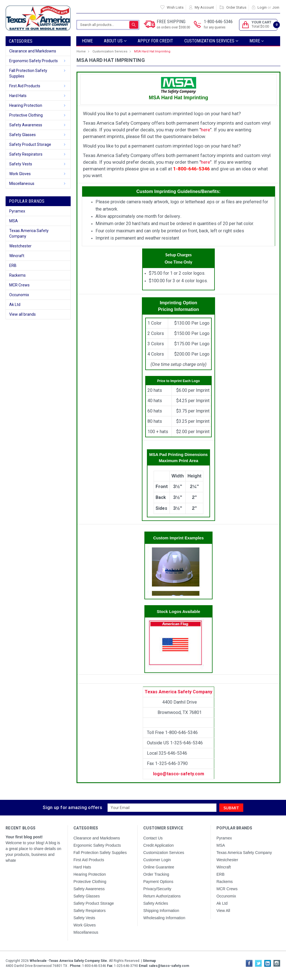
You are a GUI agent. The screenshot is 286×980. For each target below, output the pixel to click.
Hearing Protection (26, 105)
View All (223, 911)
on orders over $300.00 (173, 27)
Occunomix (19, 295)
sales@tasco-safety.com (169, 966)
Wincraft (17, 256)
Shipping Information (161, 911)
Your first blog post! (24, 837)
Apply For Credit (155, 41)
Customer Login (157, 860)
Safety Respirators (26, 154)
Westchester (20, 246)
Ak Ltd (15, 305)
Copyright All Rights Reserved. (81, 961)
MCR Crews (19, 285)
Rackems (17, 275)
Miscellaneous (22, 184)
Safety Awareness (26, 125)
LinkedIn (268, 963)
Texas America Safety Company (29, 233)
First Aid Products (25, 86)
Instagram (277, 963)
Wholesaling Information (164, 918)
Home (87, 41)
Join (276, 7)
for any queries (215, 27)
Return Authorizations (162, 896)
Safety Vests (21, 164)
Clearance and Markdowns (33, 51)
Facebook (249, 963)
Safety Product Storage (30, 144)
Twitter (258, 963)
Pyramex (17, 211)
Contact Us (153, 838)
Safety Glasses (22, 135)
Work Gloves (20, 174)
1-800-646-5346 (218, 25)
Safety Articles (156, 903)
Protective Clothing (26, 115)
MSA (14, 221)
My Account (204, 7)
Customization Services (211, 41)
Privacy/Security (157, 889)
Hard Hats (18, 96)
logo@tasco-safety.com (179, 774)
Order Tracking (156, 874)
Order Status (236, 7)
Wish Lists (175, 7)
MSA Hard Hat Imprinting (152, 51)
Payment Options (158, 882)
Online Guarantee (159, 867)
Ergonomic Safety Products (34, 61)
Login (262, 7)
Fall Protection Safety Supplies (28, 73)
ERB (13, 265)
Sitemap (149, 961)
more (257, 41)
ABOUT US (115, 41)
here (205, 130)
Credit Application (159, 845)
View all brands (22, 314)
